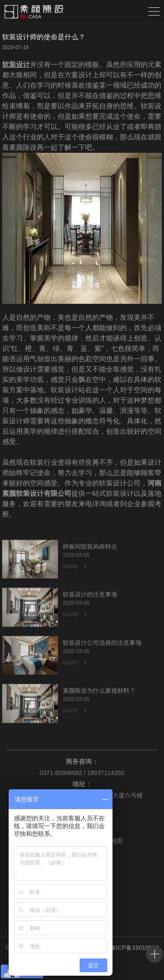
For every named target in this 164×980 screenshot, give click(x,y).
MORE (75, 585)
